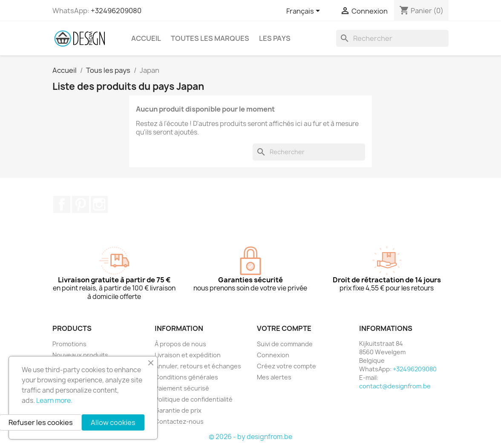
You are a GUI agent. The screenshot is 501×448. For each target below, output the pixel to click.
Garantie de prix (178, 410)
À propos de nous (180, 344)
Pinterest (81, 204)
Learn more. (54, 401)
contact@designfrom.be (395, 386)
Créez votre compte (286, 366)
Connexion (273, 355)
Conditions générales (186, 377)
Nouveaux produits (80, 355)
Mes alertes (274, 377)
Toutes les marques (210, 38)
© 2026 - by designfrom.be (250, 437)
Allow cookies (113, 422)
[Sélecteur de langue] (305, 11)
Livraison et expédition (188, 355)
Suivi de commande (285, 344)
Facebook (62, 204)
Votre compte (284, 328)
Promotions (69, 344)
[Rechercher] (392, 38)
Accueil (146, 38)
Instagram (99, 204)
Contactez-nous (179, 421)
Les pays (275, 38)
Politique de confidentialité (194, 399)
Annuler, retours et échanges (198, 366)
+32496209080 (116, 11)
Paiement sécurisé (182, 388)
